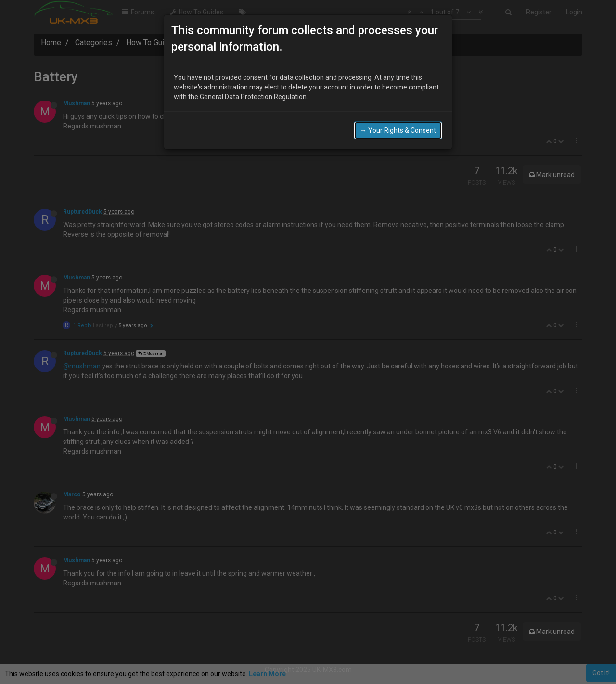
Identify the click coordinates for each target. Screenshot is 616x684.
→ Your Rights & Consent (398, 130)
